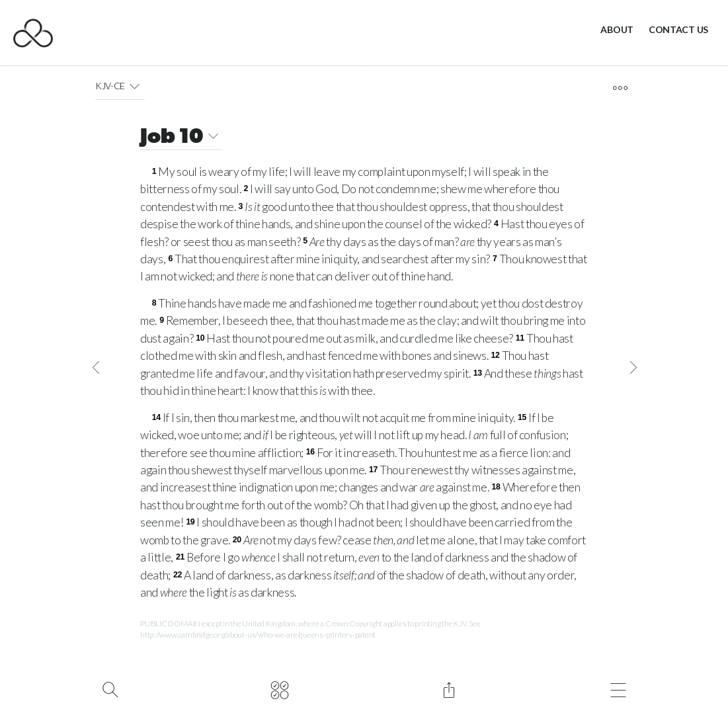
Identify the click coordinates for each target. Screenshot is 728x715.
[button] (135, 86)
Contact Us (678, 29)
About (617, 29)
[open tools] (620, 88)
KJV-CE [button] (120, 86)
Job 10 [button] (182, 138)
